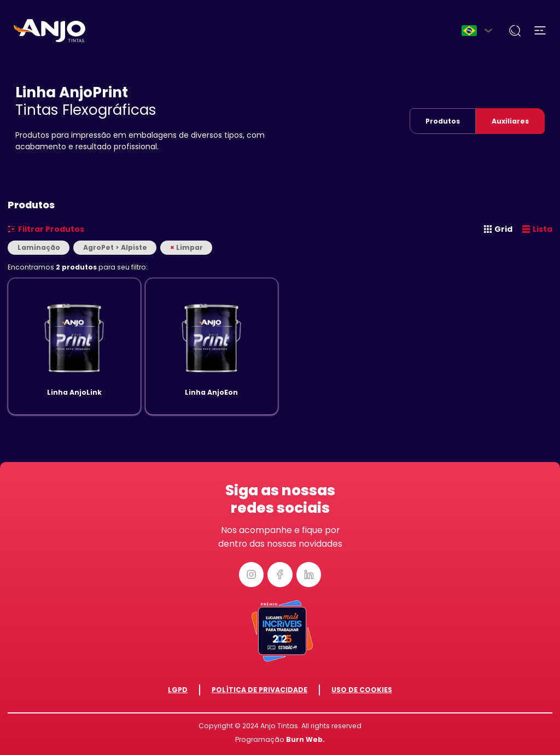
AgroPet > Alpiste (115, 247)
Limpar (186, 247)
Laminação (39, 247)
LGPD (178, 690)
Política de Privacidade (259, 690)
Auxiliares (510, 121)
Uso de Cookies (362, 690)
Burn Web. (305, 739)
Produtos (443, 121)
